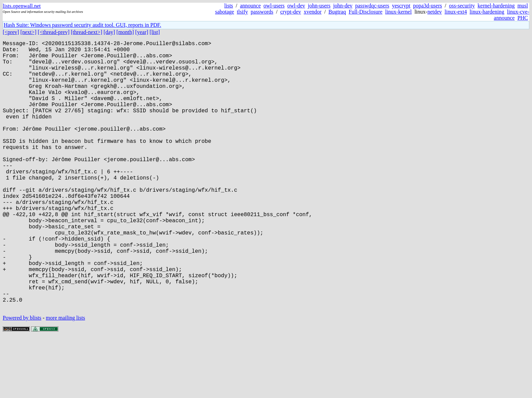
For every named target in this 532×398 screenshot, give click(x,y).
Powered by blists (22, 377)
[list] (155, 32)
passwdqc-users (372, 6)
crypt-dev (291, 12)
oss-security (462, 6)
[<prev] (11, 32)
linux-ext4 (456, 12)
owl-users (274, 6)
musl (523, 6)
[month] (125, 32)
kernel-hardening (496, 6)
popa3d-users (427, 6)
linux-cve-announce (512, 15)
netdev (435, 12)
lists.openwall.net (22, 6)
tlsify (242, 12)
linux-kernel (398, 12)
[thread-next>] (87, 32)
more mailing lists (65, 377)
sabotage (225, 12)
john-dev (343, 6)
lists (229, 6)
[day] (109, 32)
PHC (523, 18)
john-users (319, 6)
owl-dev (296, 6)
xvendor (312, 12)
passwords (262, 12)
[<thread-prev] (53, 32)
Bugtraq (337, 12)
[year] (142, 32)
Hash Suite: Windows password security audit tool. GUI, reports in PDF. (82, 25)
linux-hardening (487, 12)
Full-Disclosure (366, 12)
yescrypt (401, 6)
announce (250, 6)
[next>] (28, 32)
